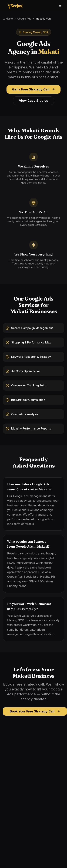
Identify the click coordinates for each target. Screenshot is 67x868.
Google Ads (24, 19)
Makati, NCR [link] (43, 19)
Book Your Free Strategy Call (35, 711)
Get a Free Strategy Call (33, 89)
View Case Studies (33, 101)
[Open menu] (60, 6)
